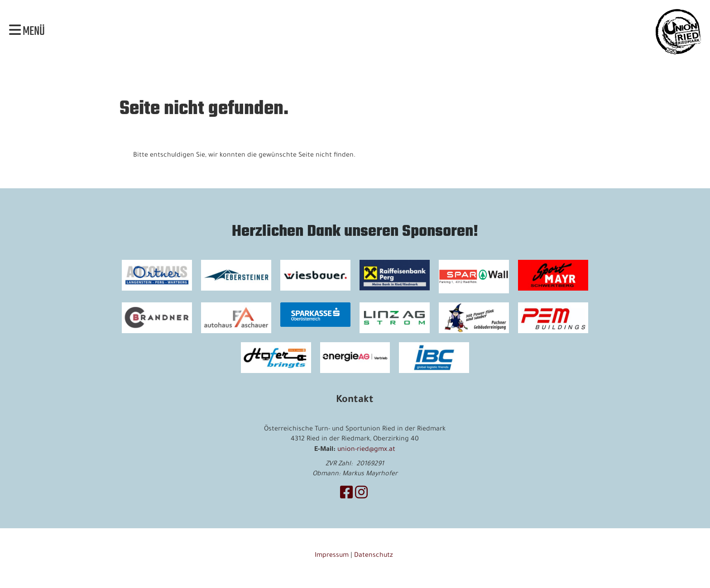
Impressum (332, 556)
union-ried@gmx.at (366, 450)
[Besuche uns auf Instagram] (361, 495)
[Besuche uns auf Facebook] (346, 495)
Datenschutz (374, 556)
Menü (27, 32)
